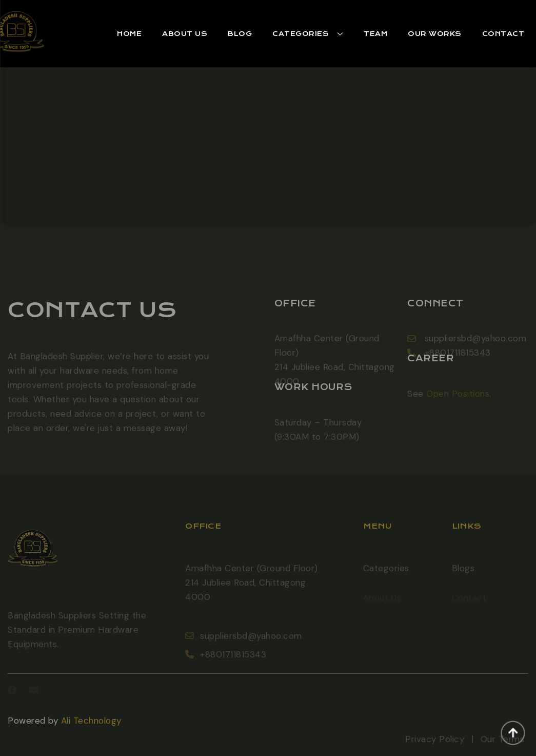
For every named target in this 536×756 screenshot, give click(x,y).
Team (375, 34)
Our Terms (503, 747)
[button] (129, 34)
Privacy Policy (435, 747)
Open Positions (458, 402)
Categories (386, 577)
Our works (435, 34)
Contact (503, 34)
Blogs (463, 577)
